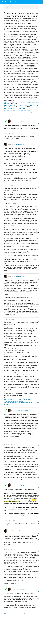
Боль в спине (16, 7)
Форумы (7, 7)
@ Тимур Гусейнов (23, 121)
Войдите (6, 614)
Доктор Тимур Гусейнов (13, 2)
